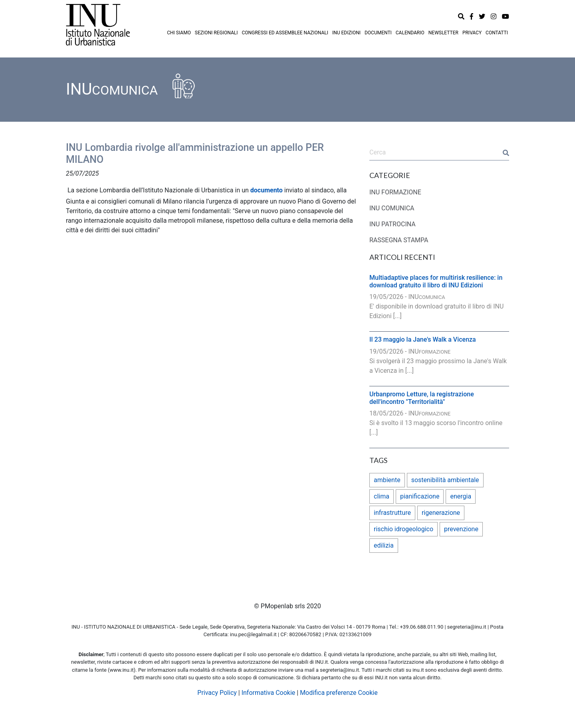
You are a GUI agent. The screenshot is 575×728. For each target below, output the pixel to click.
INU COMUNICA (392, 208)
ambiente (387, 480)
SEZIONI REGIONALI (216, 33)
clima (382, 496)
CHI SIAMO (179, 33)
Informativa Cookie (269, 693)
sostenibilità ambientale (445, 480)
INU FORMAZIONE (395, 192)
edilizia (384, 545)
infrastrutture (392, 513)
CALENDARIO (410, 33)
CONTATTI (497, 33)
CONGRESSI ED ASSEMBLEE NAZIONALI (285, 33)
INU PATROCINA (393, 224)
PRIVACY (472, 33)
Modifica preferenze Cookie (339, 693)
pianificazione (420, 496)
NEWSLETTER (443, 33)
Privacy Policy (217, 693)
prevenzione (461, 529)
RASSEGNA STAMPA (399, 240)
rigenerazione (441, 513)
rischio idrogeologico (403, 529)
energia (461, 496)
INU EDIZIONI (346, 33)
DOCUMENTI (378, 33)
